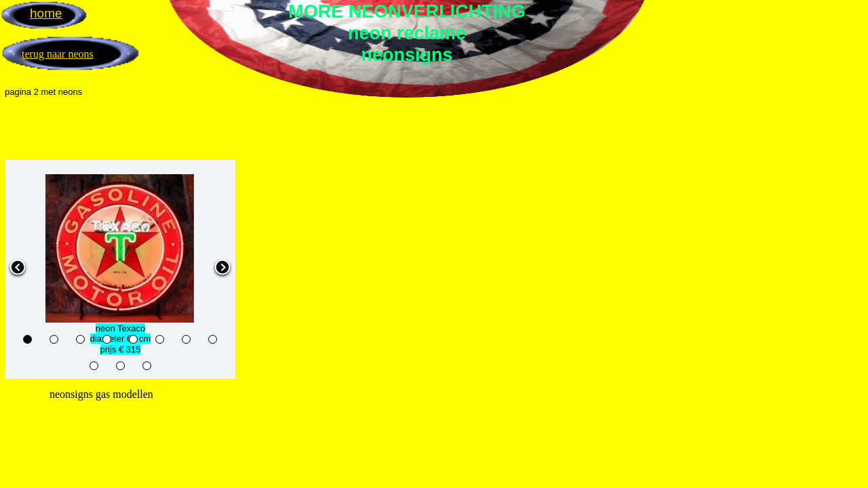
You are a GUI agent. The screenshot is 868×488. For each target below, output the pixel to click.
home (46, 13)
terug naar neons (58, 54)
